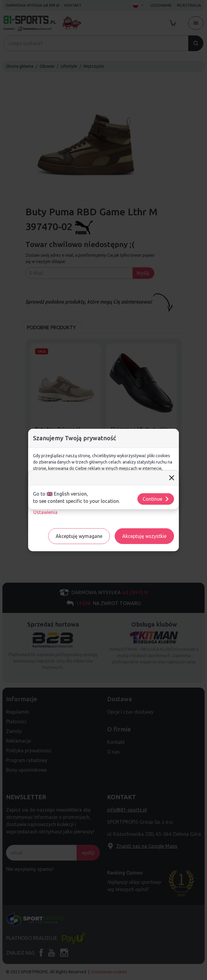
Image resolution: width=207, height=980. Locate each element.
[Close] (172, 478)
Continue (156, 499)
